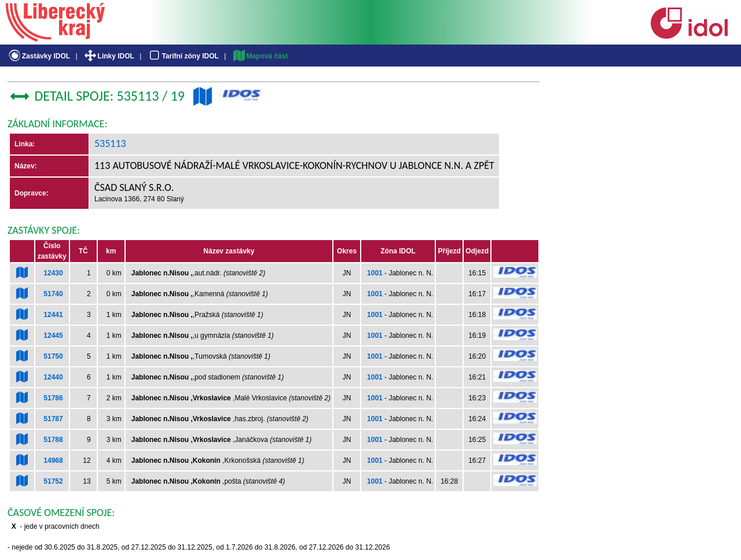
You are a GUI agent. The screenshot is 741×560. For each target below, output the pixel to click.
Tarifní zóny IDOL (183, 56)
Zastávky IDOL (38, 56)
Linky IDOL (109, 56)
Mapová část (260, 56)
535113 (110, 143)
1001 (375, 273)
